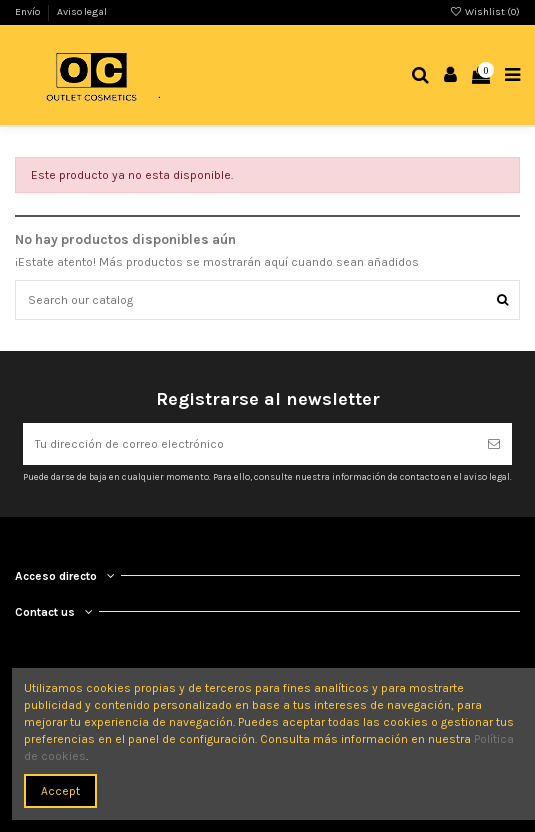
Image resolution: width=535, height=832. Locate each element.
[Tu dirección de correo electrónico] (249, 444)
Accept (60, 791)
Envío (28, 12)
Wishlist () (485, 12)
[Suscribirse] (494, 444)
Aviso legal (82, 12)
